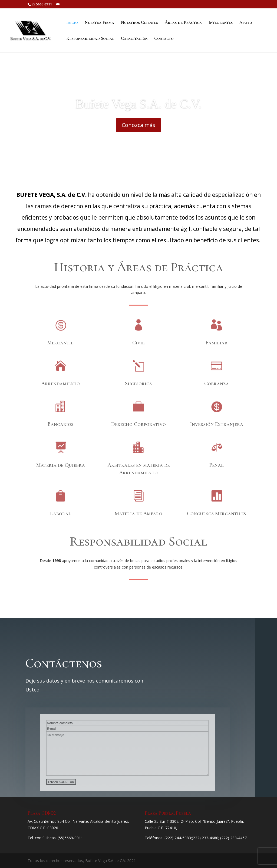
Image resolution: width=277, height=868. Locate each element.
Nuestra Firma (99, 23)
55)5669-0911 (71, 838)
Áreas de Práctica (183, 23)
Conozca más (138, 133)
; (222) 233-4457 (233, 838)
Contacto (164, 39)
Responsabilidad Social (90, 39)
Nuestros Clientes (139, 23)
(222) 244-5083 (178, 838)
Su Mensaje (128, 753)
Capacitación (134, 39)
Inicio (72, 23)
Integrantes (221, 23)
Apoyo (246, 23)
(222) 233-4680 (205, 838)
